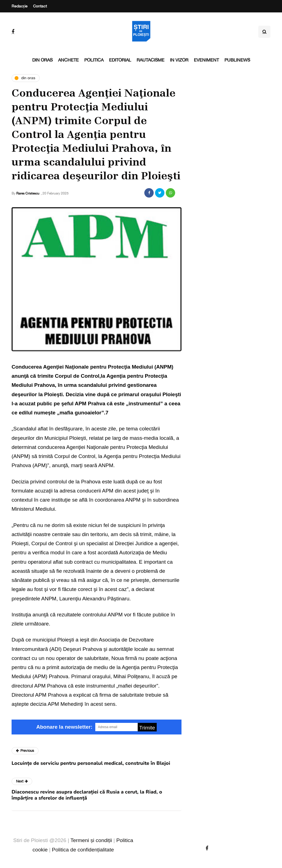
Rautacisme (151, 60)
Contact (40, 6)
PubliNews (237, 60)
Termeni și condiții (91, 840)
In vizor (179, 60)
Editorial (120, 60)
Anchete (68, 60)
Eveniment (206, 60)
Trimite (147, 728)
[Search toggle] (264, 32)
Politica (94, 60)
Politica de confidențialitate (83, 850)
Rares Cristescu (28, 193)
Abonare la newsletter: (64, 727)
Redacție (20, 6)
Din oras (42, 60)
